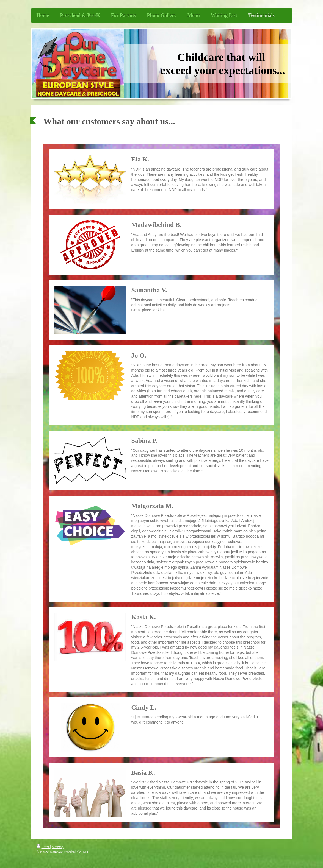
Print (43, 847)
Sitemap (58, 847)
